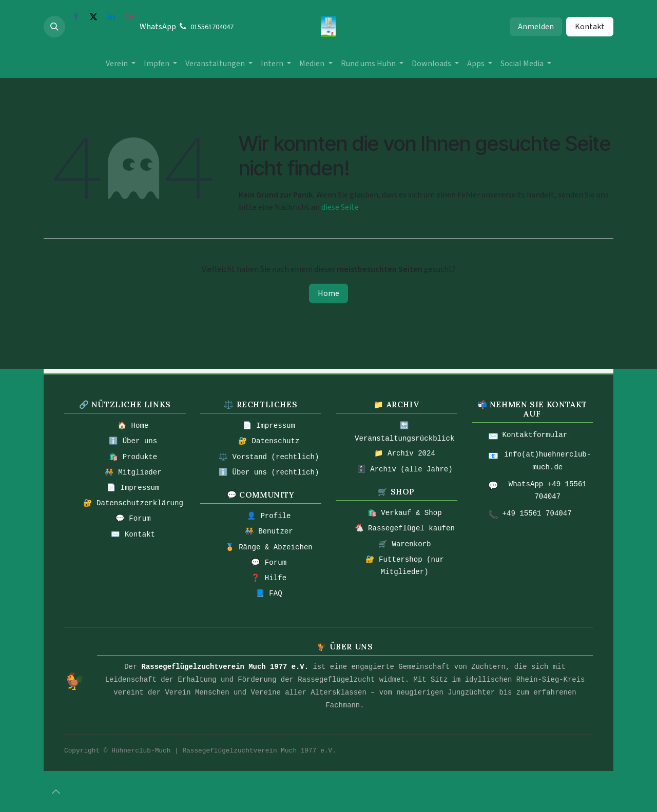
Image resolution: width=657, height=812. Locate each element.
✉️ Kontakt (133, 534)
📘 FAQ (269, 593)
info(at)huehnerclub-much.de (547, 461)
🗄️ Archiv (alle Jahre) (405, 469)
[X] (93, 16)
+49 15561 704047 (537, 513)
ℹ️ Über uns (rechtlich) (269, 472)
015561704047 (212, 27)
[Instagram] (129, 16)
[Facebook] (75, 16)
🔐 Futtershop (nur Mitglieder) (405, 566)
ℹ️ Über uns (133, 441)
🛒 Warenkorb (404, 544)
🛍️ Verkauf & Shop (405, 513)
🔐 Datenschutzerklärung (133, 503)
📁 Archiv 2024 (405, 453)
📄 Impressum (133, 488)
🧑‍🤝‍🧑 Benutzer (269, 531)
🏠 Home (133, 426)
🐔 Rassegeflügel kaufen (405, 528)
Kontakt (590, 27)
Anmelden (536, 27)
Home (328, 293)
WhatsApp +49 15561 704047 (548, 491)
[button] (54, 27)
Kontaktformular (535, 435)
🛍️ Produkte (133, 457)
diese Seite (340, 207)
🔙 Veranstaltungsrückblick (404, 432)
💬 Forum (133, 519)
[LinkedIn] (111, 16)
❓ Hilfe (269, 578)
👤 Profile (269, 516)
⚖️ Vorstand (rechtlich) (269, 457)
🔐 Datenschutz (269, 441)
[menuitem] (121, 64)
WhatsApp (158, 27)
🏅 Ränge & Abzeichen (269, 547)
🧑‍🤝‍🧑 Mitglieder (133, 472)
